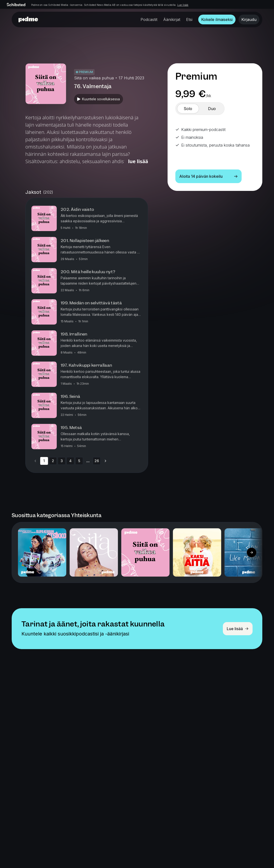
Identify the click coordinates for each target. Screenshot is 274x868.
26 (97, 461)
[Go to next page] (105, 461)
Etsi (189, 19)
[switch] (188, 109)
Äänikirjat (172, 19)
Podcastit (149, 19)
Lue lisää (183, 5)
